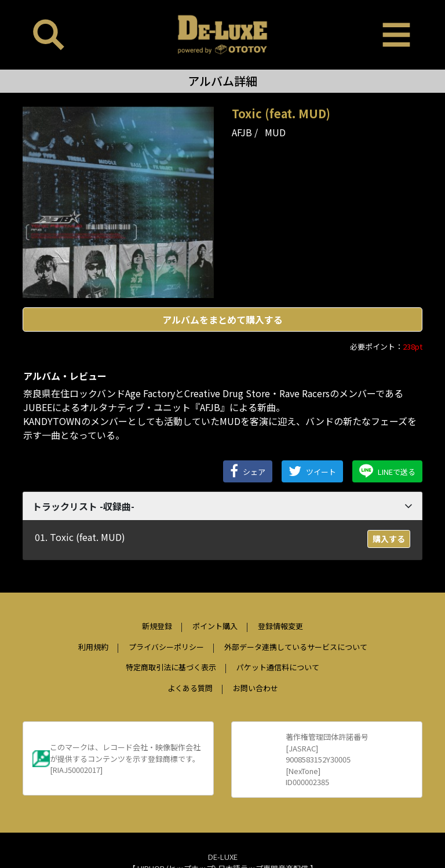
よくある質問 (190, 688)
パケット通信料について (278, 667)
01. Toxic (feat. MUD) (80, 537)
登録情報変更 (280, 626)
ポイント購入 (215, 626)
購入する (389, 539)
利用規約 (93, 647)
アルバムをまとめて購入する (222, 319)
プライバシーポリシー (166, 647)
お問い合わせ (256, 688)
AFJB (242, 132)
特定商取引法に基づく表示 (171, 667)
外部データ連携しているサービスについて (296, 647)
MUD (275, 132)
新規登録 (157, 626)
